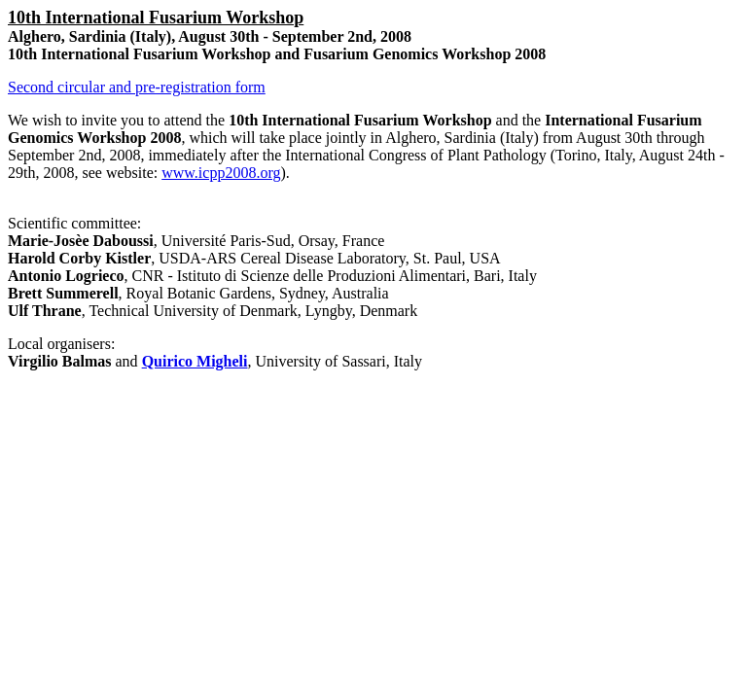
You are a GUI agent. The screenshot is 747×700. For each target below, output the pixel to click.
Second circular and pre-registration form (137, 87)
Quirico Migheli (195, 361)
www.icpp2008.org (221, 173)
